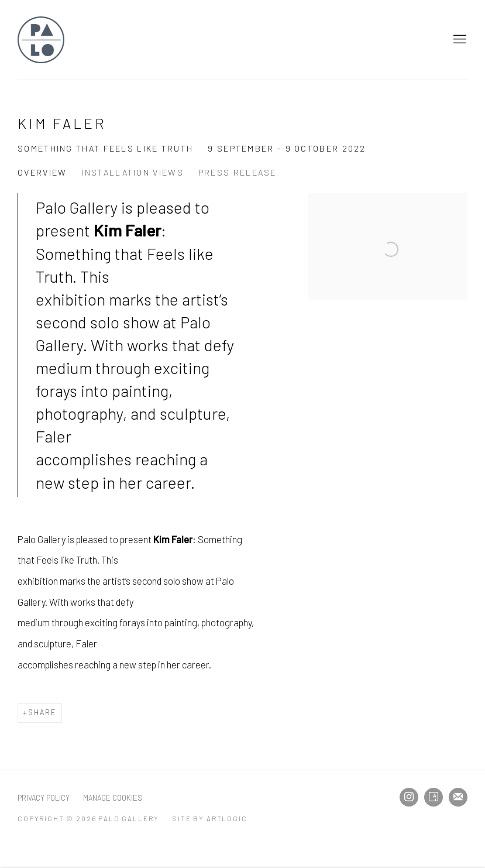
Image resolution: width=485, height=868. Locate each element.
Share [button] (42, 712)
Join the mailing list (458, 797)
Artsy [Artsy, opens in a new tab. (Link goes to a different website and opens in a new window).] (434, 797)
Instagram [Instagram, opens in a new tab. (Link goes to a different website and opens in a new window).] (409, 797)
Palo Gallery (41, 40)
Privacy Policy (44, 798)
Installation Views (132, 172)
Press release (238, 172)
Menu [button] (459, 40)
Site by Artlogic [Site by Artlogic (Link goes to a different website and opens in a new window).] (210, 818)
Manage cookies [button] (113, 798)
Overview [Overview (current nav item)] (42, 172)
